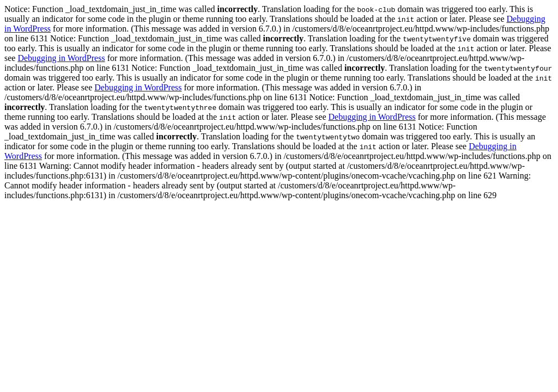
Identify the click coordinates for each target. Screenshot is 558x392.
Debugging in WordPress (61, 58)
